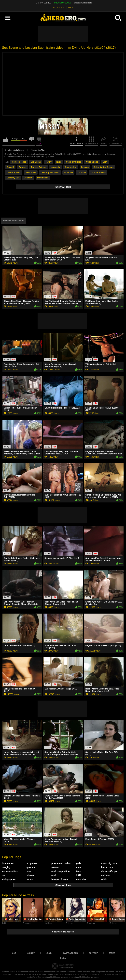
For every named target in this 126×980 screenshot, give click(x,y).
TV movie (68, 172)
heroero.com (69, 965)
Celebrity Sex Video (50, 172)
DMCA (63, 958)
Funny (49, 162)
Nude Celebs (92, 162)
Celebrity (28, 178)
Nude (59, 162)
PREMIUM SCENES (63, 3)
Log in (49, 953)
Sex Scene (36, 162)
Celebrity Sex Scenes (104, 167)
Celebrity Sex (13, 178)
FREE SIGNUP (58, 8)
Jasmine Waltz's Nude (83, 3)
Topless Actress (38, 167)
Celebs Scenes (14, 172)
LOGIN (71, 8)
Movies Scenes (19, 162)
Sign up (31, 953)
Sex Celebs (31, 172)
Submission (71, 167)
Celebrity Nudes (74, 162)
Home (14, 953)
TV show (82, 172)
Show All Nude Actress (63, 932)
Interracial (56, 167)
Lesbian (85, 167)
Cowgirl (10, 167)
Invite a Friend (70, 953)
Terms (112, 953)
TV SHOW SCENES (43, 3)
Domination (43, 178)
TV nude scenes (98, 172)
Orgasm (22, 167)
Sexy (105, 162)
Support (93, 953)
